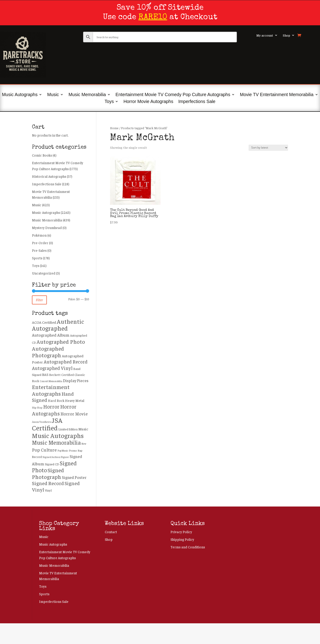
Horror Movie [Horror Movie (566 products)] (74, 414)
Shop (286, 35)
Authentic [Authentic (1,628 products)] (70, 321)
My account (265, 35)
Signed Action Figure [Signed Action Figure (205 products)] (56, 457)
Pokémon (39, 235)
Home (114, 128)
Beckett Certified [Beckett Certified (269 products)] (61, 375)
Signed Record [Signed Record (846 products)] (48, 483)
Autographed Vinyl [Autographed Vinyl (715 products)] (52, 368)
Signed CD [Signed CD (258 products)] (52, 464)
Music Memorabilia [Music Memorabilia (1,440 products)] (56, 442)
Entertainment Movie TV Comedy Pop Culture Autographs (173, 95)
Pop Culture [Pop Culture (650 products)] (44, 450)
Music (53, 95)
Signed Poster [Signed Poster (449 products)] (74, 477)
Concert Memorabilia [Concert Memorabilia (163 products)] (51, 381)
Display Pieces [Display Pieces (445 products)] (76, 381)
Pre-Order (40, 243)
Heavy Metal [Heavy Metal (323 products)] (75, 400)
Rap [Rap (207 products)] (80, 450)
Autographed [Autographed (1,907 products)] (50, 328)
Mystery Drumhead (47, 228)
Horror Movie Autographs (148, 102)
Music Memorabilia (87, 95)
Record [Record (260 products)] (37, 457)
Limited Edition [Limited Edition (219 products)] (68, 429)
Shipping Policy (182, 539)
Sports (37, 258)
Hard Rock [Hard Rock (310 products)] (56, 400)
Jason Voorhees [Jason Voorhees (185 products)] (41, 422)
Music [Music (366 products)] (83, 429)
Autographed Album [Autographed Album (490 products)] (51, 335)
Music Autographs (20, 95)
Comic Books (42, 155)
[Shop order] (268, 148)
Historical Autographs (49, 176)
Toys (109, 102)
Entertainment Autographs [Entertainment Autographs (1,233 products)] (51, 390)
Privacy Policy (181, 532)
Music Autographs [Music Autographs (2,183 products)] (58, 435)
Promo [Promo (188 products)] (73, 451)
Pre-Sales (39, 250)
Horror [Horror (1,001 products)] (51, 406)
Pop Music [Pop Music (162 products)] (63, 451)
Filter (39, 300)
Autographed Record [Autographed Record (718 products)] (66, 361)
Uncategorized (44, 273)
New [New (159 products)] (84, 444)
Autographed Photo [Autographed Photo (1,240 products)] (61, 341)
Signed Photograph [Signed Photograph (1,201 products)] (48, 473)
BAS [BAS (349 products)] (45, 374)
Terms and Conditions (188, 547)
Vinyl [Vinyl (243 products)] (48, 490)
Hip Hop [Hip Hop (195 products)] (37, 407)
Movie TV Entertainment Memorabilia (277, 95)
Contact (111, 532)
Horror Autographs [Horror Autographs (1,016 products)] (54, 410)
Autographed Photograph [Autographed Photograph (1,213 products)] (48, 352)
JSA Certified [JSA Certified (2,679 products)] (47, 424)
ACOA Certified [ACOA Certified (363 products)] (44, 322)
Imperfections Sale (197, 102)
